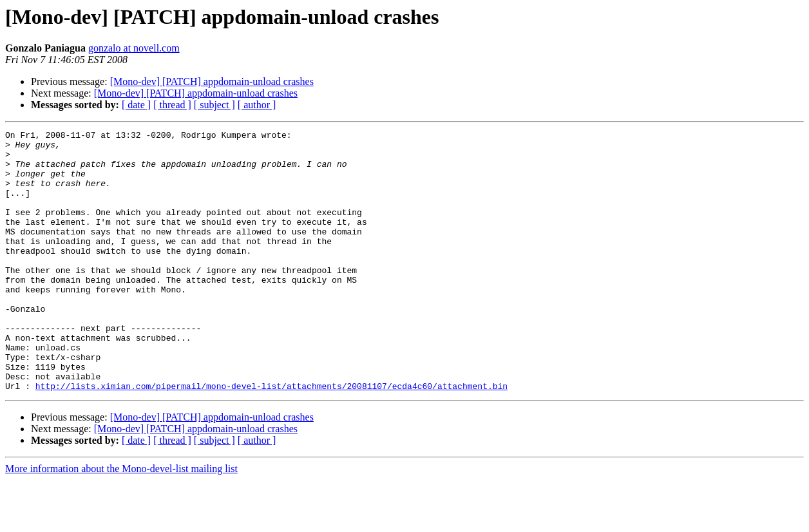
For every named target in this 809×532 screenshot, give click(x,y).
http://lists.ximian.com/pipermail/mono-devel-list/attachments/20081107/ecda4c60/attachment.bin (271, 438)
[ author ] (257, 105)
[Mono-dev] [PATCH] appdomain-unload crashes (212, 81)
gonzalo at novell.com (134, 48)
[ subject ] (214, 105)
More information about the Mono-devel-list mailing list (121, 521)
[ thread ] (172, 105)
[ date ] (136, 105)
